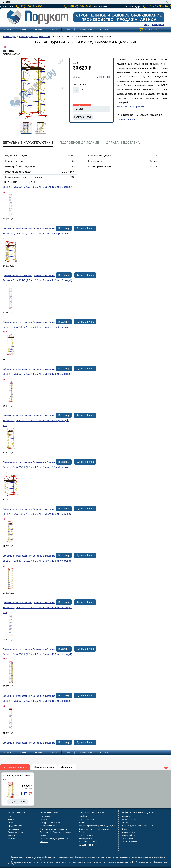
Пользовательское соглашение (54, 829)
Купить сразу (18, 802)
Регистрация (158, 25)
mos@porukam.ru (86, 835)
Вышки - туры (9, 37)
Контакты (104, 29)
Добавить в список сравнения (17, 229)
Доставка (38, 29)
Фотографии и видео (49, 826)
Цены (68, 29)
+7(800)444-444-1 (80, 6)
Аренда (23, 29)
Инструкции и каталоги (50, 823)
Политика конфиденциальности (54, 838)
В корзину (64, 228)
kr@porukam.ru (128, 832)
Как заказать (13, 829)
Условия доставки (126, 119)
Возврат (12, 838)
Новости (54, 29)
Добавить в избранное (44, 229)
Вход (146, 25)
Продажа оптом (85, 29)
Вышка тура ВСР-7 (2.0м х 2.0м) (34, 37)
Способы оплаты (15, 832)
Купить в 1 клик (83, 117)
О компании (45, 816)
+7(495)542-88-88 (32, 6)
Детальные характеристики (131, 107)
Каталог (8, 29)
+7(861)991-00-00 (159, 6)
